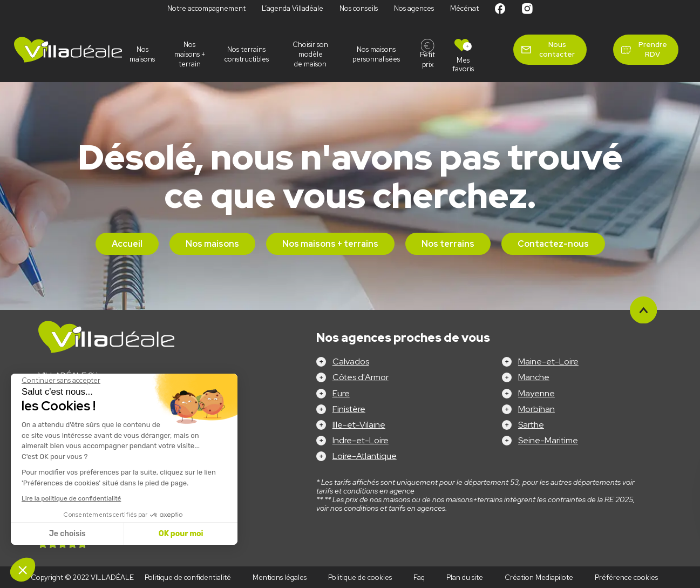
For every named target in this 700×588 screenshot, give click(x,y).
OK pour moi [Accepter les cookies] (181, 534)
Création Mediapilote (539, 577)
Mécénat (464, 8)
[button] (23, 570)
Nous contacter (557, 49)
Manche (534, 377)
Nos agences (414, 8)
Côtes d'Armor (361, 377)
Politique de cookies (360, 577)
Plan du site (465, 577)
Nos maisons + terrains (330, 244)
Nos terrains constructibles (247, 54)
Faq (419, 577)
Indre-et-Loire (361, 440)
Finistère (349, 409)
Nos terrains (448, 244)
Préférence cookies (626, 577)
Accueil (127, 244)
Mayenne (536, 393)
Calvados (351, 361)
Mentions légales (280, 577)
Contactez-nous (553, 244)
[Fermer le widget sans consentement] (61, 381)
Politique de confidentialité (188, 577)
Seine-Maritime (548, 440)
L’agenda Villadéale (293, 8)
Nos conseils (359, 8)
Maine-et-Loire (548, 361)
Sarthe (531, 425)
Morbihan (536, 409)
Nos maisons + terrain (190, 54)
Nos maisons (142, 54)
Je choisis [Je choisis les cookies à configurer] (67, 534)
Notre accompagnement (206, 8)
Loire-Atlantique (365, 456)
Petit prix (427, 60)
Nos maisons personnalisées (376, 54)
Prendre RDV (653, 49)
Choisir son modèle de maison (310, 54)
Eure (341, 393)
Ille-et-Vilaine (359, 425)
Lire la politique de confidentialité (71, 498)
